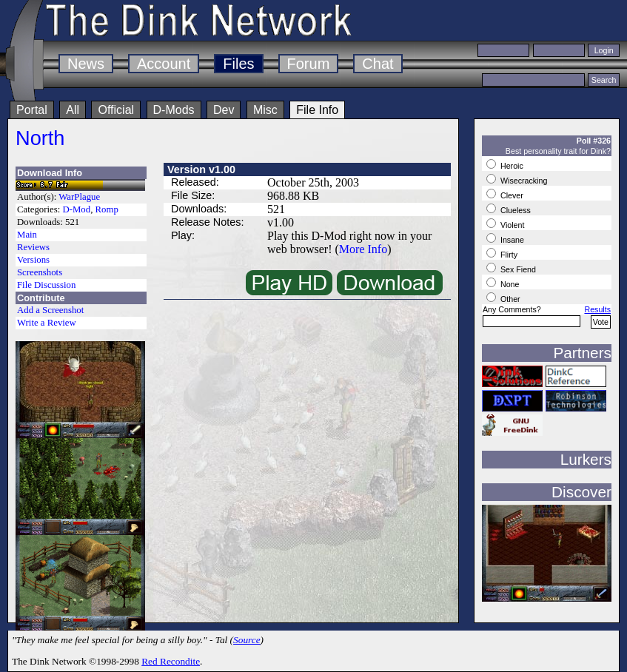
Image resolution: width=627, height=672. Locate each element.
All (73, 110)
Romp (107, 209)
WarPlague (79, 197)
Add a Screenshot (50, 310)
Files (238, 64)
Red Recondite (171, 661)
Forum (309, 64)
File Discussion (46, 285)
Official (116, 110)
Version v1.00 (201, 169)
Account (164, 64)
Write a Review (47, 323)
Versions (33, 260)
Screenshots (40, 272)
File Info (317, 110)
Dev (224, 110)
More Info (363, 249)
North (40, 138)
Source (247, 640)
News (86, 64)
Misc (265, 110)
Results (597, 309)
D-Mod (76, 209)
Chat (378, 64)
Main (27, 235)
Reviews (33, 247)
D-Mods (174, 110)
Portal (32, 110)
